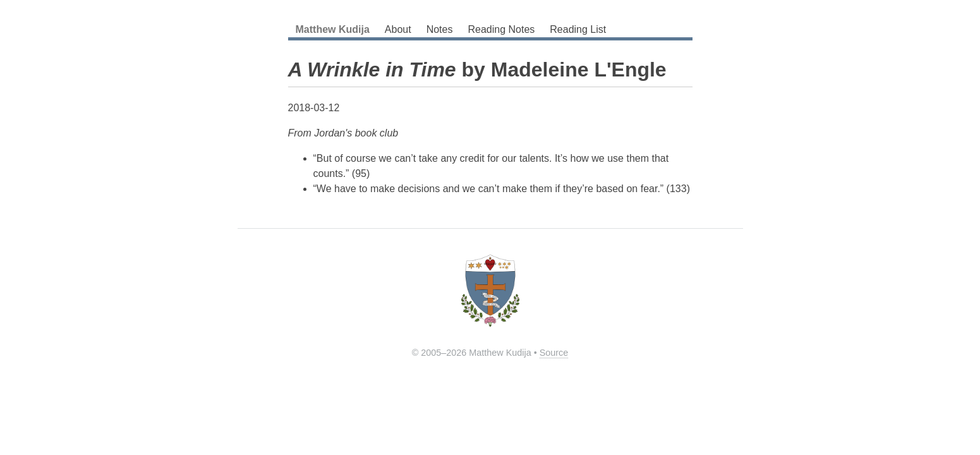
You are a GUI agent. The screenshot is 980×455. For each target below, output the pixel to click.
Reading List (578, 29)
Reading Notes (501, 29)
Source (554, 353)
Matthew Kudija (333, 29)
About (398, 29)
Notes (440, 29)
